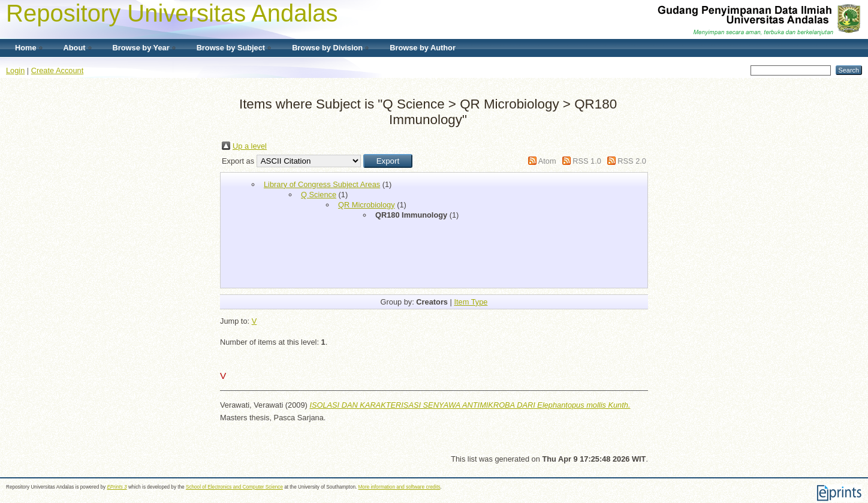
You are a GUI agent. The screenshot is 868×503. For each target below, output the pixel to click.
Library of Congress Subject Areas (322, 184)
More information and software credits (400, 487)
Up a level (250, 146)
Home (26, 48)
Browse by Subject (231, 48)
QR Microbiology (367, 205)
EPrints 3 (117, 487)
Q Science (319, 195)
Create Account (58, 70)
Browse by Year (141, 48)
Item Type (471, 302)
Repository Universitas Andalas (172, 13)
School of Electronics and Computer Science (234, 487)
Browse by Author (423, 48)
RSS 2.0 (632, 161)
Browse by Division (327, 48)
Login (15, 70)
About (75, 48)
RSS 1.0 (587, 161)
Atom (547, 161)
